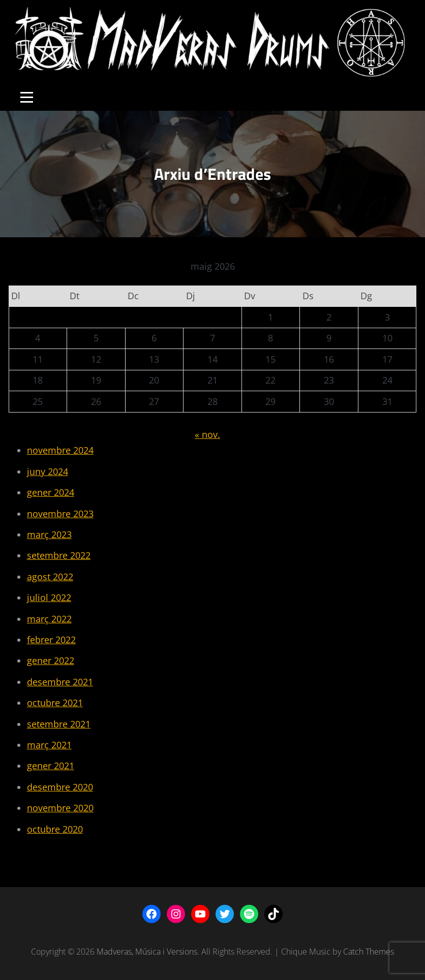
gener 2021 (51, 766)
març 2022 (49, 619)
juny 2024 (48, 471)
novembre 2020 (60, 808)
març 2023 (49, 534)
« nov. (207, 434)
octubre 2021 (55, 703)
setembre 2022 (59, 555)
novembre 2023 (60, 514)
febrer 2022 (51, 640)
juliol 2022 (49, 597)
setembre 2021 (59, 724)
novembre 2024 (60, 450)
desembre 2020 (60, 787)
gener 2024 (51, 492)
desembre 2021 (60, 682)
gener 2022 (51, 660)
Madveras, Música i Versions (147, 952)
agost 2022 (50, 577)
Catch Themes (369, 952)
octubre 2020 (55, 829)
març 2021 (49, 745)
